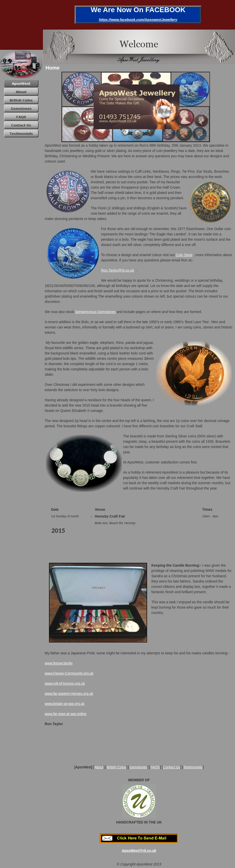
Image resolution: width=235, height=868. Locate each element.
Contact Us (171, 767)
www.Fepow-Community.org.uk (69, 673)
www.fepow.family (59, 663)
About (99, 767)
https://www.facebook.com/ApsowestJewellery (138, 20)
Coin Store (184, 255)
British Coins (116, 767)
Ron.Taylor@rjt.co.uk (117, 270)
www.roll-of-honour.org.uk (65, 683)
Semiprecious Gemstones (95, 312)
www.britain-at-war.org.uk (65, 704)
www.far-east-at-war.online (66, 714)
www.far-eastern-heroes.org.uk (69, 694)
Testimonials (193, 767)
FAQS (155, 767)
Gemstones (138, 767)
